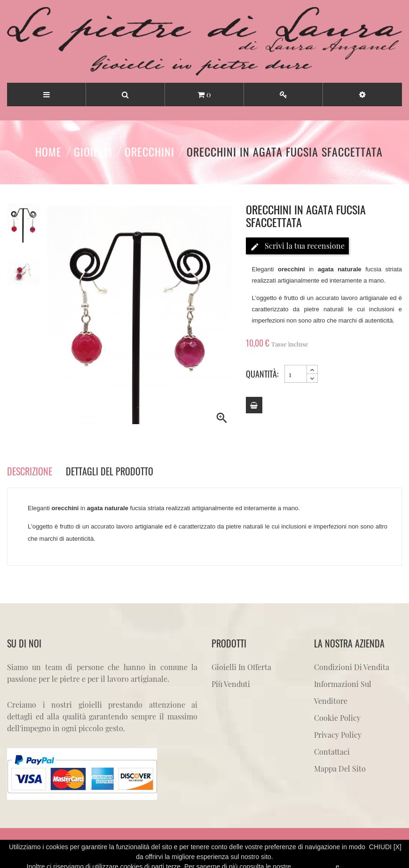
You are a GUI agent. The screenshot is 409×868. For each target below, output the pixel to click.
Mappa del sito (340, 769)
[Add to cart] (254, 405)
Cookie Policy (337, 718)
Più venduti (231, 684)
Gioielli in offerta (241, 667)
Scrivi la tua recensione (297, 246)
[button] (362, 95)
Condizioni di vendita (352, 667)
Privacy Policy (338, 735)
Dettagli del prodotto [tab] (110, 471)
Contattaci (332, 752)
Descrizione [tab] (30, 471)
